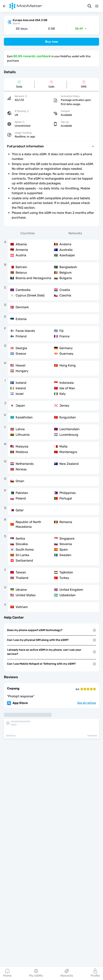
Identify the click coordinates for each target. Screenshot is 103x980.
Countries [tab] (28, 233)
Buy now (52, 42)
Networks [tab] (75, 233)
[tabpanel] (51, 426)
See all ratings (87, 703)
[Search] (90, 6)
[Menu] (97, 6)
